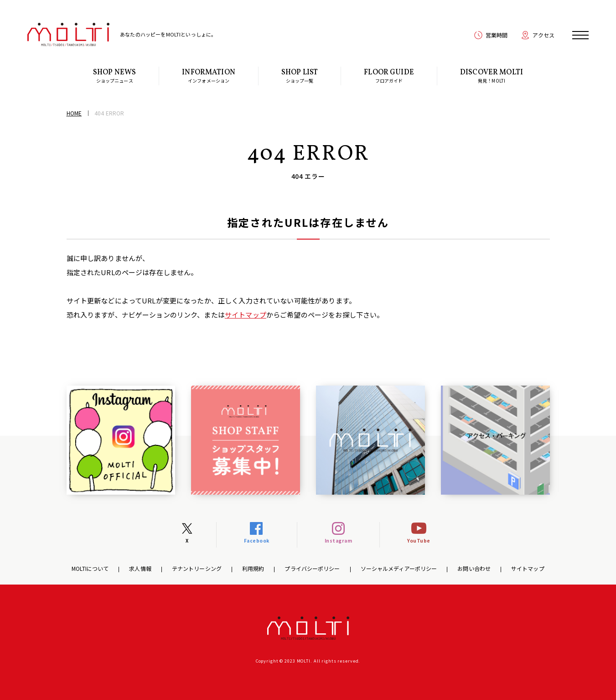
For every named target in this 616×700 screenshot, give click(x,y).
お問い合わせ (474, 568)
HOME (74, 113)
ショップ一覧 (300, 76)
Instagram (339, 541)
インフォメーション (209, 76)
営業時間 (497, 35)
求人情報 (140, 568)
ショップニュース (114, 76)
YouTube (419, 541)
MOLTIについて (90, 568)
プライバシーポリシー (312, 568)
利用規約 (253, 568)
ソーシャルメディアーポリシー (399, 568)
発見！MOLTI (492, 76)
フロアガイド (389, 76)
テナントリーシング (197, 568)
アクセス (544, 35)
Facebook (257, 541)
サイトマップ (246, 315)
